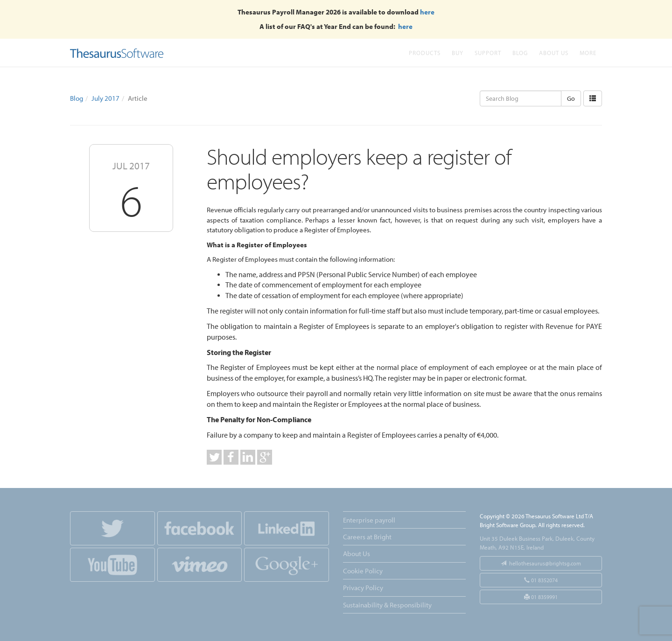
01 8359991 (541, 597)
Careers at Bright (367, 537)
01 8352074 (541, 580)
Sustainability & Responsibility (387, 605)
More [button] (588, 52)
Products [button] (425, 52)
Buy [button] (458, 52)
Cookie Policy (363, 571)
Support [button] (488, 52)
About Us (554, 52)
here (427, 12)
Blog (520, 52)
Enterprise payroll (369, 520)
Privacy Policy (363, 588)
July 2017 (105, 98)
